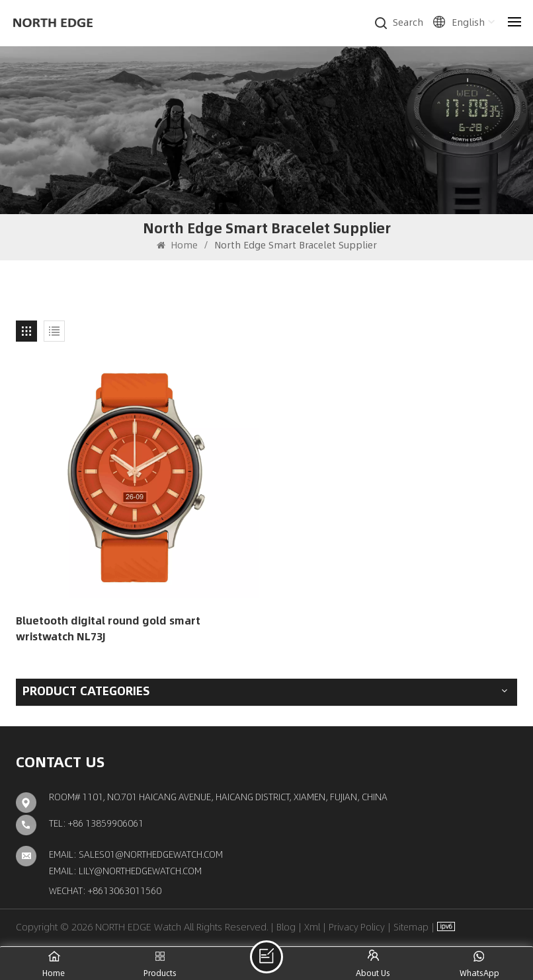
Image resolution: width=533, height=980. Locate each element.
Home (177, 245)
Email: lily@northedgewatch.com (125, 870)
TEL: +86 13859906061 (96, 823)
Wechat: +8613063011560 (105, 890)
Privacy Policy (357, 926)
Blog (286, 926)
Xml (312, 926)
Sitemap (411, 926)
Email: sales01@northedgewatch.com (136, 854)
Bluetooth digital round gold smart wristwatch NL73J (108, 628)
